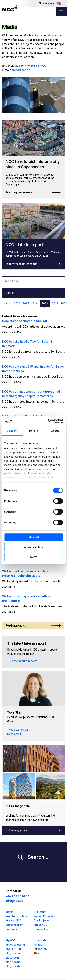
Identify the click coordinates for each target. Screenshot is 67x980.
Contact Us (41, 929)
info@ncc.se (14, 901)
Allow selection (33, 547)
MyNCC (10, 940)
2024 (34, 304)
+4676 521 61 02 (18, 730)
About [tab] (55, 431)
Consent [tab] (12, 431)
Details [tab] (34, 431)
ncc (38, 944)
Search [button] (10, 293)
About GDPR (13, 949)
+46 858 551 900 (35, 66)
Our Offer (40, 912)
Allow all (33, 537)
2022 (55, 304)
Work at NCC (14, 921)
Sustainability (14, 925)
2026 (17, 304)
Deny (33, 557)
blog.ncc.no (13, 962)
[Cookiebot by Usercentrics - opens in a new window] (48, 421)
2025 (26, 304)
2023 (45, 304)
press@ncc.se (21, 70)
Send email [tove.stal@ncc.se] (14, 734)
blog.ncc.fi (12, 958)
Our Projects (42, 921)
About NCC (41, 925)
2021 (64, 304)
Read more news (33, 626)
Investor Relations (17, 916)
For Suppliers (14, 929)
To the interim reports (24, 661)
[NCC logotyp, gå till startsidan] (10, 8)
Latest (8, 304)
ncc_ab (40, 949)
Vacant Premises (44, 916)
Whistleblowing (15, 945)
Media (9, 912)
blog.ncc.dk (13, 966)
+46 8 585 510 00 (17, 896)
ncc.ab (40, 940)
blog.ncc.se (13, 953)
